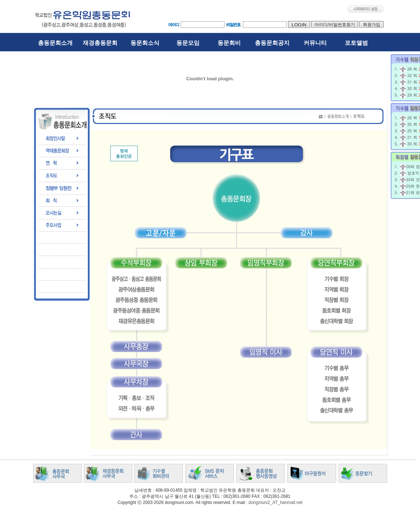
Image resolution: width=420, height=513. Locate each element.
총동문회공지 (272, 43)
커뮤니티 (315, 43)
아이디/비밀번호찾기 (335, 25)
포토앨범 (356, 43)
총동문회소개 (55, 43)
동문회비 (229, 43)
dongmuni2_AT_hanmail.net (275, 503)
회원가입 (371, 25)
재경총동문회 (100, 43)
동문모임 (188, 43)
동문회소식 (145, 43)
